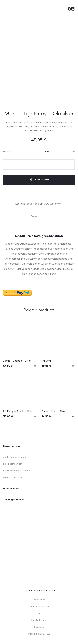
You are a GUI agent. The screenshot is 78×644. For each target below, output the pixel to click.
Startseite (39, 627)
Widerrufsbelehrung (13, 478)
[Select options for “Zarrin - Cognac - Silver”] (34, 366)
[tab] (39, 216)
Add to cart (39, 180)
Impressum (39, 600)
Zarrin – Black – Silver (54, 411)
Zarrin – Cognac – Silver (17, 361)
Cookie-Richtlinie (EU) (39, 634)
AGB (39, 613)
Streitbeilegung (39, 620)
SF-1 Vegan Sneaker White (18, 411)
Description (39, 216)
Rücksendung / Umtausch (17, 471)
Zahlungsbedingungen (15, 457)
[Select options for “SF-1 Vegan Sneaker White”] (34, 416)
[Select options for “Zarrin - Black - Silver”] (72, 416)
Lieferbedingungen (13, 464)
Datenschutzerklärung (39, 607)
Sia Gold (46, 361)
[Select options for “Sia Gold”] (72, 366)
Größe (7, 152)
